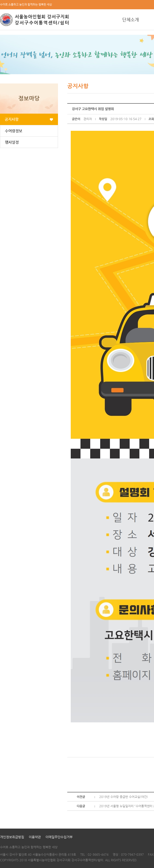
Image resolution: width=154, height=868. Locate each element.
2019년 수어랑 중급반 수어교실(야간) (124, 797)
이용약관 (35, 837)
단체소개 (131, 20)
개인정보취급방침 (12, 837)
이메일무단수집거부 (59, 837)
